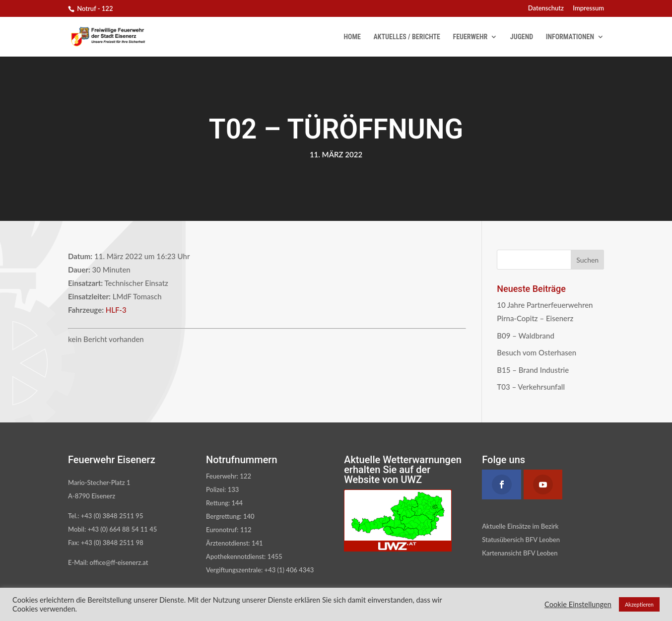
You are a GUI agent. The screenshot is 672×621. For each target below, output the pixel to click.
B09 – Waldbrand (526, 336)
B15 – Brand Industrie (533, 370)
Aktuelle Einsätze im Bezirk (520, 526)
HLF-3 (116, 310)
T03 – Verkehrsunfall (531, 387)
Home (352, 37)
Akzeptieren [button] (639, 604)
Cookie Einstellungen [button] (578, 604)
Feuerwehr (470, 37)
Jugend (522, 37)
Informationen (570, 37)
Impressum (588, 8)
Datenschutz (546, 8)
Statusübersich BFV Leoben (521, 540)
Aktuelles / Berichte (407, 37)
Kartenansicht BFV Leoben (520, 553)
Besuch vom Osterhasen (537, 352)
